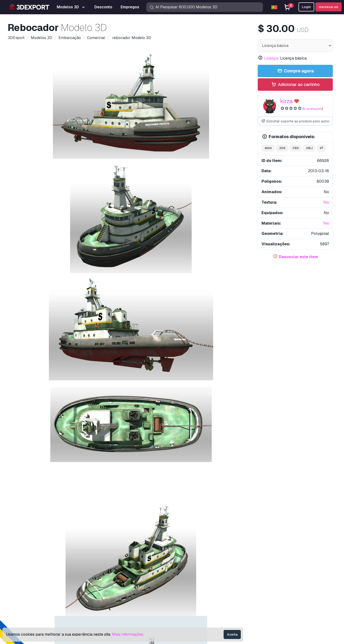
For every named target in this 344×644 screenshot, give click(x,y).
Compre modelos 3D (199, 535)
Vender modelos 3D (193, 575)
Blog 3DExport (188, 591)
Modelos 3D (186, 544)
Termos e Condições (264, 591)
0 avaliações (313, 109)
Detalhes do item (28, 193)
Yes (326, 202)
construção (116, 279)
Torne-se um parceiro (194, 583)
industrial (92, 279)
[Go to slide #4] (131, 171)
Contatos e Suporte (269, 535)
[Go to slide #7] (222, 171)
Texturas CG (186, 567)
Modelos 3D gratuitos (194, 560)
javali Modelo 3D (225, 379)
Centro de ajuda (261, 552)
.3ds (282, 148)
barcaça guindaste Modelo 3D (44, 299)
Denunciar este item (298, 257)
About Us (43, 535)
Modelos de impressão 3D (198, 552)
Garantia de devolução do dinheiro (276, 599)
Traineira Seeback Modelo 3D (35, 479)
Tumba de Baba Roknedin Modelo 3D (212, 299)
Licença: (272, 58)
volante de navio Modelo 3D (167, 479)
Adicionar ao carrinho (295, 85)
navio (53, 279)
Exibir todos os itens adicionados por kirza (172, 323)
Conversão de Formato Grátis (177, 243)
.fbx (295, 148)
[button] (326, 373)
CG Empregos (187, 599)
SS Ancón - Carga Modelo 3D (102, 479)
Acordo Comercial (262, 575)
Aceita (232, 634)
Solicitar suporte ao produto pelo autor (295, 121)
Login (306, 7)
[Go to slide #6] (192, 171)
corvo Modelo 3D (26, 379)
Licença (254, 567)
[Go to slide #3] (100, 171)
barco (22, 279)
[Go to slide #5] (161, 171)
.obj (309, 148)
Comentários (58, 193)
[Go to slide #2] (70, 171)
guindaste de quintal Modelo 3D (170, 379)
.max (268, 148)
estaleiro (71, 279)
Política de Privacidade (267, 583)
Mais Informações (128, 634)
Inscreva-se (329, 7)
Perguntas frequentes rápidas (272, 560)
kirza (286, 101)
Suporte (254, 544)
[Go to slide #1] (39, 171)
